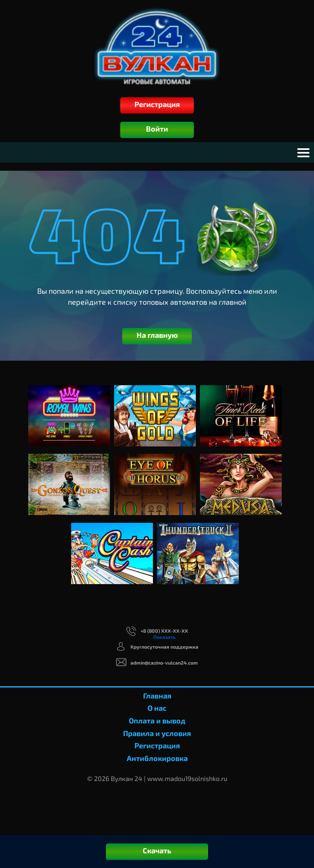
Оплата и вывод (157, 721)
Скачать (157, 850)
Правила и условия (157, 733)
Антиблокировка (157, 758)
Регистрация (157, 104)
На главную (157, 335)
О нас (157, 708)
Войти (157, 129)
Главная (157, 696)
